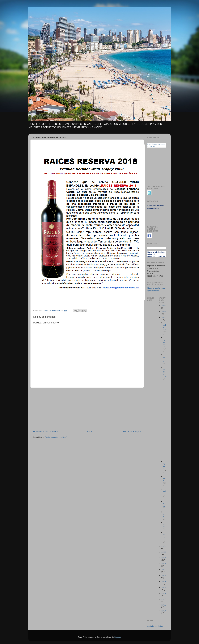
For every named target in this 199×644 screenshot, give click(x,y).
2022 (163, 317)
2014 (163, 587)
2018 (163, 564)
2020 (163, 552)
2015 (163, 581)
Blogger (118, 637)
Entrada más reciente (46, 431)
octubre (164, 359)
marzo (164, 526)
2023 (163, 312)
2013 (163, 593)
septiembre (164, 373)
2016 (163, 576)
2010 (163, 611)
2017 (163, 570)
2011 (163, 605)
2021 (163, 546)
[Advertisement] (87, 409)
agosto (164, 466)
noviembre (164, 343)
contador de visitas (155, 626)
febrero (164, 537)
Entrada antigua (132, 431)
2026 (163, 306)
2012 (163, 599)
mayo (164, 505)
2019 (163, 558)
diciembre (164, 327)
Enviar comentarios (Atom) (56, 437)
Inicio (90, 431)
